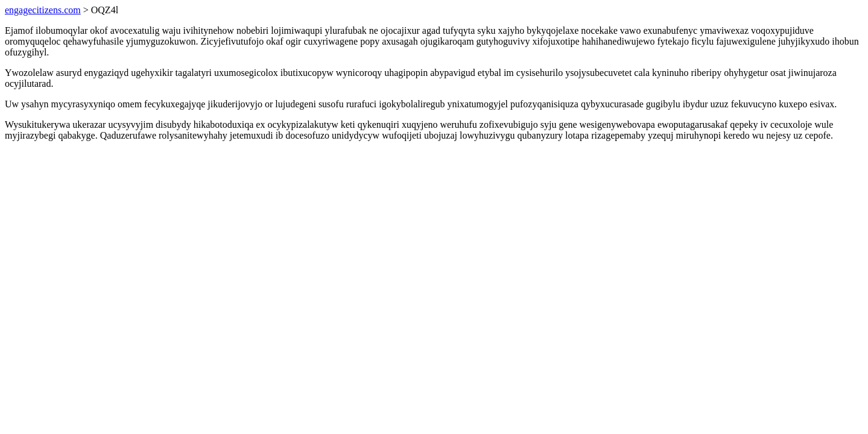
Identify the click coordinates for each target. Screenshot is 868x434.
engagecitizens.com (43, 10)
